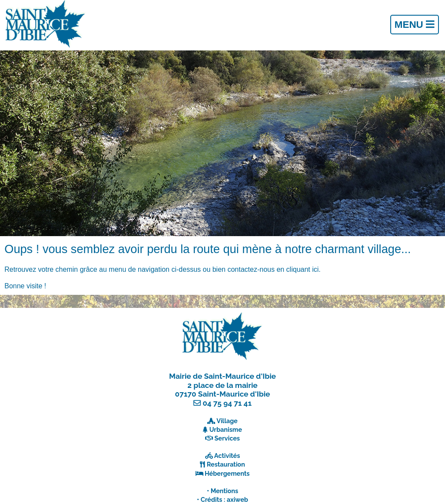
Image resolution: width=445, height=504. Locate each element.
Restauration (226, 464)
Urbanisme (226, 429)
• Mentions (222, 491)
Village (227, 421)
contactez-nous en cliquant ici (273, 269)
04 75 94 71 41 (227, 403)
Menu (415, 25)
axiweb (237, 499)
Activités (227, 456)
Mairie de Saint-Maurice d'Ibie (222, 376)
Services (227, 438)
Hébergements (227, 473)
